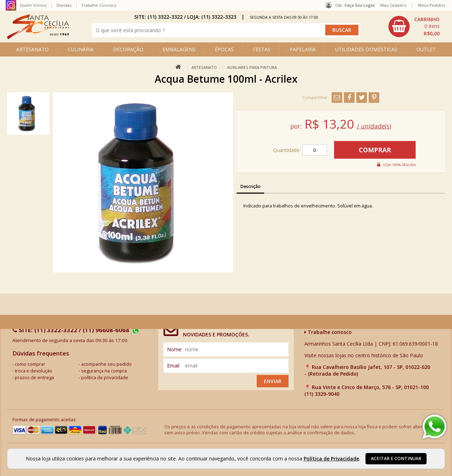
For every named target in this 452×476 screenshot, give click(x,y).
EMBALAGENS (179, 49)
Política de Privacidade (331, 459)
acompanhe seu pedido (106, 364)
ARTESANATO (32, 49)
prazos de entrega (34, 378)
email (173, 366)
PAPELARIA (303, 49)
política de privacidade (105, 378)
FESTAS (262, 49)
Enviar (273, 381)
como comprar (30, 364)
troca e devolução (34, 371)
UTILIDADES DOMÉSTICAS (366, 49)
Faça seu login (359, 5)
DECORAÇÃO (128, 49)
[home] (38, 37)
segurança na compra (104, 371)
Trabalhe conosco (328, 332)
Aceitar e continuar (396, 459)
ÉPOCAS (224, 49)
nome (174, 349)
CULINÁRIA (81, 49)
